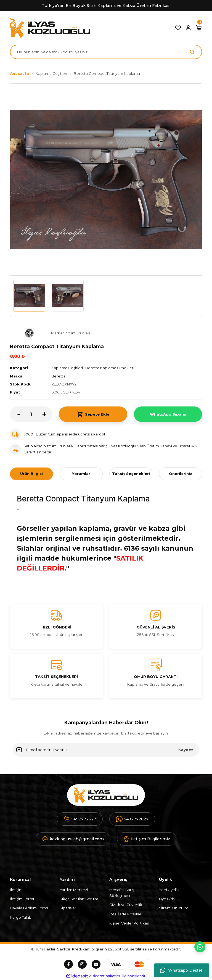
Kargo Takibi (21, 917)
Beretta (58, 376)
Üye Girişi (167, 899)
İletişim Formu (23, 899)
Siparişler (68, 908)
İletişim (16, 890)
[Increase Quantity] (47, 414)
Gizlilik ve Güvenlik (126, 905)
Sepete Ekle (93, 414)
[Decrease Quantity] (15, 414)
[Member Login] (188, 28)
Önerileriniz (181, 474)
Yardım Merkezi (74, 890)
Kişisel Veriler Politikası (129, 923)
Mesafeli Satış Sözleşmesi (122, 893)
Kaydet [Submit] (186, 750)
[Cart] (199, 28)
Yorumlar (81, 474)
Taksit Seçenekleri (131, 474)
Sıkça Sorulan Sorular (79, 899)
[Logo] (50, 28)
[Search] (106, 52)
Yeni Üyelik (169, 890)
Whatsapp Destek (182, 970)
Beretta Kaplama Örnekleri (110, 368)
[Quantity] (31, 414)
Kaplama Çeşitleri (67, 368)
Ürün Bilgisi (31, 474)
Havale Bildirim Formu (30, 908)
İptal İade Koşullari (126, 914)
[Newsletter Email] (106, 750)
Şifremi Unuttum (174, 908)
